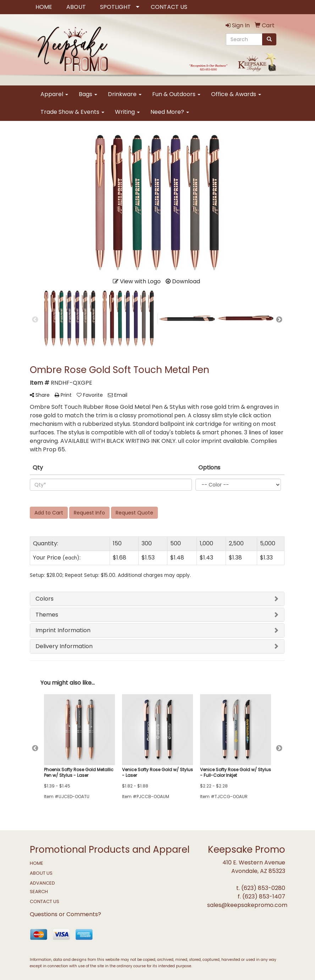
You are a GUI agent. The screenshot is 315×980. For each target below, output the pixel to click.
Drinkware (125, 94)
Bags (88, 94)
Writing (127, 112)
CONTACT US (169, 7)
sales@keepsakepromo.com (247, 905)
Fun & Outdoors (176, 94)
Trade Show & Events (72, 112)
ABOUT (76, 7)
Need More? (170, 112)
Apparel (54, 94)
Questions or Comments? (65, 914)
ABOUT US (41, 873)
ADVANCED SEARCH (42, 887)
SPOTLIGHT (115, 7)
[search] (269, 39)
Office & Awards (236, 94)
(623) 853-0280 (263, 888)
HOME (44, 7)
